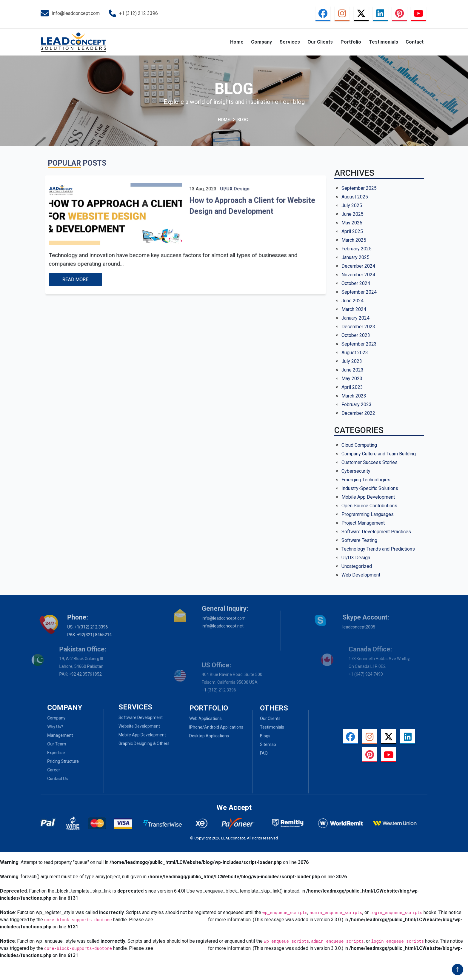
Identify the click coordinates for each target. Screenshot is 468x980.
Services (290, 42)
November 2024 (358, 275)
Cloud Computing (359, 445)
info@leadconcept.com (70, 13)
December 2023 (358, 327)
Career (39, 770)
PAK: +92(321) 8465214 (73, 635)
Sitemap (268, 759)
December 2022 (358, 413)
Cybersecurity (356, 471)
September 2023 (359, 344)
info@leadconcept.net (223, 610)
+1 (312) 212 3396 (133, 14)
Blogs (265, 750)
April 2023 (352, 387)
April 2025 (352, 231)
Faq (264, 768)
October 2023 (356, 335)
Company (261, 42)
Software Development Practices (376, 532)
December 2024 (358, 266)
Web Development (361, 575)
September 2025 (359, 188)
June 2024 (352, 301)
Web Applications (205, 733)
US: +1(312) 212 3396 (71, 627)
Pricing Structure (49, 761)
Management (46, 735)
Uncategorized (357, 566)
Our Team (42, 744)
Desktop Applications (209, 750)
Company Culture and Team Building (379, 454)
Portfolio (351, 42)
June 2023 (352, 370)
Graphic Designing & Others (144, 729)
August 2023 (355, 353)
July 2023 (352, 361)
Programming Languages (368, 514)
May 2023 (352, 379)
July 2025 (352, 205)
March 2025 (354, 240)
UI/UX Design (356, 558)
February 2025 (357, 249)
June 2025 (352, 214)
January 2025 (355, 257)
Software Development (141, 703)
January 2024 (355, 318)
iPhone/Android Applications (216, 742)
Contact (415, 42)
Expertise (42, 753)
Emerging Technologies (366, 480)
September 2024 (359, 292)
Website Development (139, 711)
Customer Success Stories (370, 462)
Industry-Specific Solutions (370, 488)
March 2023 (354, 396)
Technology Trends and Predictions (378, 549)
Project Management (363, 523)
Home (237, 42)
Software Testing (359, 540)
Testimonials (384, 42)
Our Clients (320, 42)
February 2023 (357, 405)
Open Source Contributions (369, 506)
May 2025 (352, 223)
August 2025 (355, 197)
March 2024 (354, 309)
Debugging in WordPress (181, 920)
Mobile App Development (368, 497)
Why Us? (41, 727)
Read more (97, 271)
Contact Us (43, 779)
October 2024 (356, 283)
